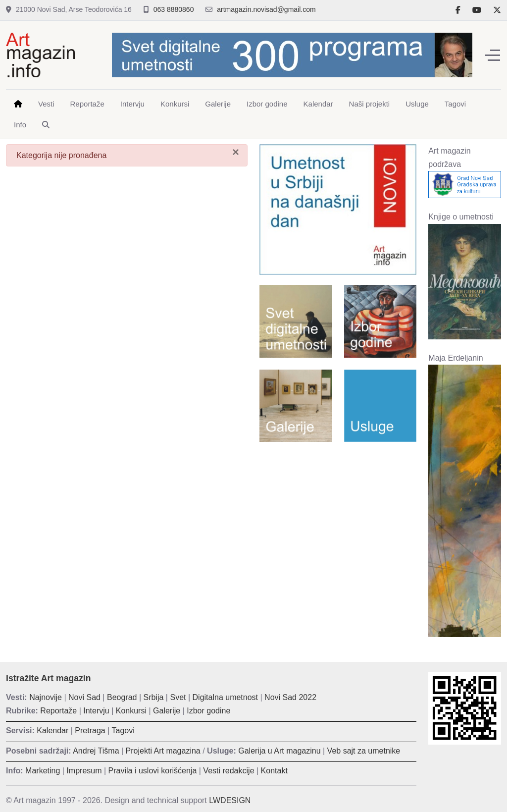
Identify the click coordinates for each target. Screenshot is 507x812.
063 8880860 (174, 9)
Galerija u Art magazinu (279, 751)
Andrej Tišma (96, 751)
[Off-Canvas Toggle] (493, 55)
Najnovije (46, 697)
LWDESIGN (230, 800)
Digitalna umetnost (226, 697)
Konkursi (131, 711)
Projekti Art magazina (163, 751)
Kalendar (52, 731)
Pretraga (90, 731)
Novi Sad (84, 697)
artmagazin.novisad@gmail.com (266, 9)
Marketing (43, 771)
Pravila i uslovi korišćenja (153, 771)
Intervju (96, 711)
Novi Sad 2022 (290, 697)
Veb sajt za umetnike (364, 751)
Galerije (167, 711)
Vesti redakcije (228, 771)
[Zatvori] (236, 152)
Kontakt (274, 771)
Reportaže (58, 711)
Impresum (84, 771)
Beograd (122, 697)
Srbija (154, 697)
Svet (178, 697)
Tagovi (123, 731)
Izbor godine (208, 711)
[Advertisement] (338, 514)
